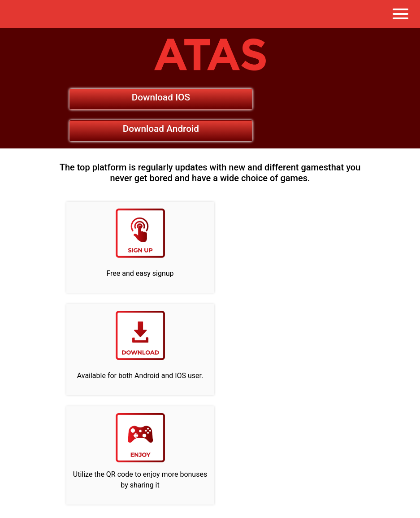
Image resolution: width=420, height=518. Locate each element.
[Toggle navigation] (401, 14)
